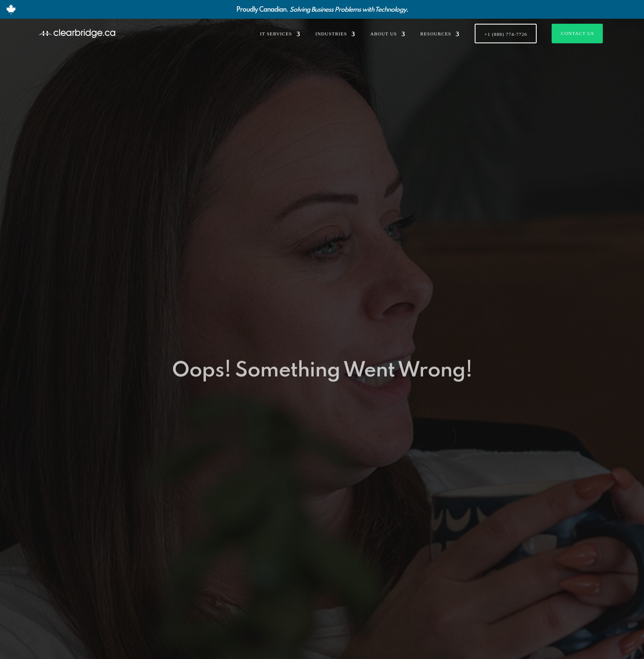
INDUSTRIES (331, 34)
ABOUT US (384, 34)
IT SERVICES (276, 34)
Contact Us (577, 33)
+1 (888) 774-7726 (506, 34)
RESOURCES (436, 34)
